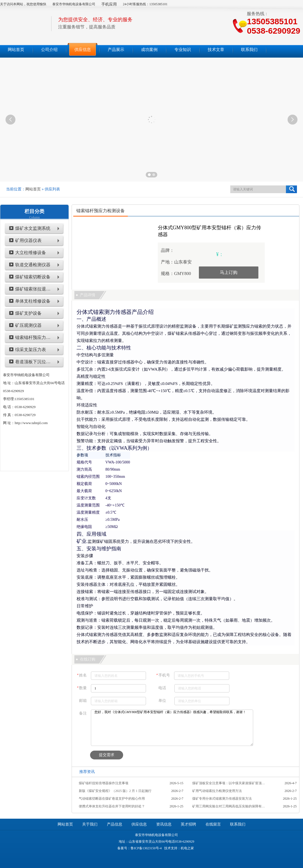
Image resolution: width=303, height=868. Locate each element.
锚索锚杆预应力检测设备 (34, 337)
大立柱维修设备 (31, 253)
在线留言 (213, 824)
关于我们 (90, 824)
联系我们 (238, 824)
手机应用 (109, 4)
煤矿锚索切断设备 (33, 277)
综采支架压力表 (31, 350)
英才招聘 (188, 824)
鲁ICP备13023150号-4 (146, 848)
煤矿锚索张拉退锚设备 (34, 289)
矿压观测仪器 (28, 325)
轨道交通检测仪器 (33, 265)
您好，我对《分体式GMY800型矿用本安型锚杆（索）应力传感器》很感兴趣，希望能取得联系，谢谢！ (172, 728)
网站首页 (33, 189)
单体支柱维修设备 (33, 301)
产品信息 (115, 824)
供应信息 (139, 824)
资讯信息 (164, 824)
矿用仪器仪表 (28, 240)
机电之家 (187, 848)
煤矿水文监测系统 (33, 228)
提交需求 (107, 755)
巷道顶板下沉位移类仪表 (34, 362)
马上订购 (229, 272)
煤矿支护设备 (28, 313)
